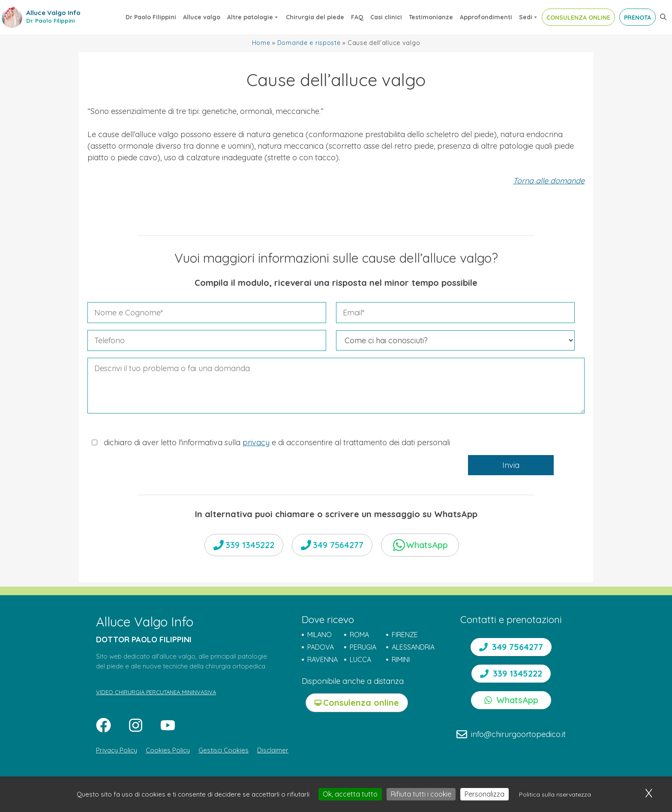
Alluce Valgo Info (53, 13)
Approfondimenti (486, 17)
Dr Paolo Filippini (151, 17)
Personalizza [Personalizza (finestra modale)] (484, 794)
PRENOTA (637, 18)
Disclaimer (273, 750)
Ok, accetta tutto (350, 794)
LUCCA (360, 659)
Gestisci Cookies (223, 750)
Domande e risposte (309, 43)
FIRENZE (405, 635)
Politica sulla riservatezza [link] (555, 794)
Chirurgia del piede (315, 17)
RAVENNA (322, 659)
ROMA (359, 635)
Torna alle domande (549, 181)
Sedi (529, 17)
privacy (256, 442)
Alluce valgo (202, 17)
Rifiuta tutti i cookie (421, 794)
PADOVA (321, 647)
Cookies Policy (168, 750)
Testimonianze (431, 17)
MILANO (319, 635)
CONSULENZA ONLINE (578, 18)
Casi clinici (386, 17)
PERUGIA (363, 647)
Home (261, 43)
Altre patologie (253, 17)
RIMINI (401, 659)
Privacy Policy (117, 750)
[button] (663, 17)
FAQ (357, 17)
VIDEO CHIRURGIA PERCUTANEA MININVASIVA (156, 692)
